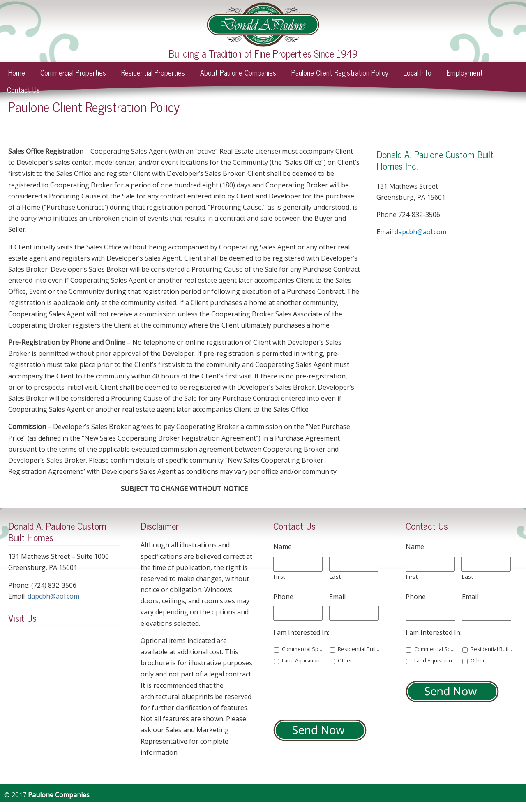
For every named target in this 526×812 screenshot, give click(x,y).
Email (337, 597)
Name (283, 547)
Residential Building (359, 649)
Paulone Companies (263, 25)
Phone (283, 597)
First (279, 577)
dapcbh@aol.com (420, 232)
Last (335, 577)
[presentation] (336, 690)
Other (345, 661)
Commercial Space (303, 649)
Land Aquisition (301, 661)
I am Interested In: (301, 633)
